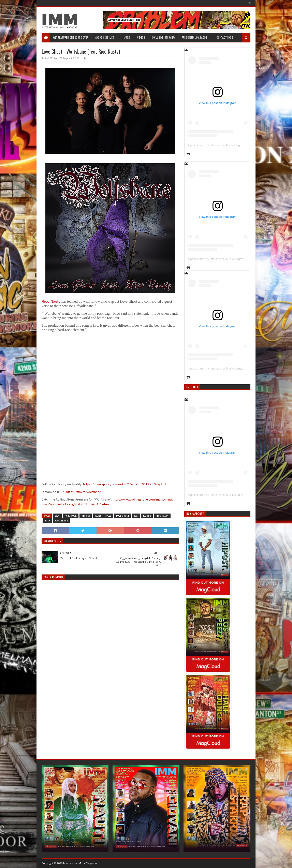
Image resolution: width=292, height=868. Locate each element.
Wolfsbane (61, 521)
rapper (147, 516)
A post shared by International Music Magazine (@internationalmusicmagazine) (238, 145)
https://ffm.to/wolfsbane (84, 492)
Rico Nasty (51, 301)
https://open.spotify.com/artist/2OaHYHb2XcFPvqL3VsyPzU (124, 484)
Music (127, 37)
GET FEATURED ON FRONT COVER (71, 37)
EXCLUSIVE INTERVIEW (163, 37)
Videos (141, 37)
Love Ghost (123, 516)
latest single (103, 516)
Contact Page (225, 37)
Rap (136, 516)
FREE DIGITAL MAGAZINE (194, 37)
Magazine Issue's (105, 37)
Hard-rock (71, 516)
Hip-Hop (86, 516)
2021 (57, 516)
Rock (47, 521)
